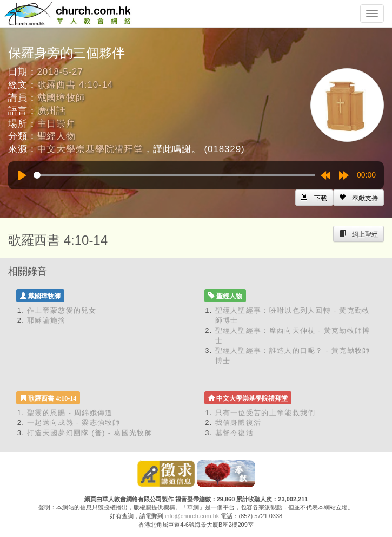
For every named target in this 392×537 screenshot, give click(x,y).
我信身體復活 (238, 423)
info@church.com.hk (192, 516)
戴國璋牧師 (61, 98)
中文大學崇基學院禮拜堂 (90, 149)
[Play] (22, 175)
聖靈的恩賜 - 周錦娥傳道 (70, 413)
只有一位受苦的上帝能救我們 (265, 413)
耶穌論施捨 (46, 320)
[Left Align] (358, 198)
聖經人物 (57, 136)
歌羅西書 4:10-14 (75, 85)
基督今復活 (235, 433)
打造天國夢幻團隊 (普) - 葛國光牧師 (90, 433)
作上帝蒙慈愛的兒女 (62, 310)
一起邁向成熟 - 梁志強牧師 (74, 423)
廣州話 (52, 111)
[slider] (174, 175)
